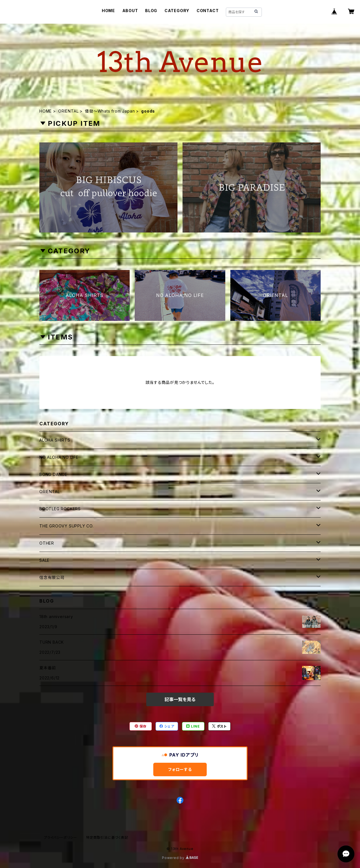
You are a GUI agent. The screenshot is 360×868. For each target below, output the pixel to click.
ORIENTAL (68, 111)
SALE (44, 560)
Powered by (180, 858)
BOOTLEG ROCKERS (60, 509)
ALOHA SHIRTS (55, 440)
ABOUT (130, 11)
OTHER (47, 543)
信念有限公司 (52, 577)
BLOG (151, 11)
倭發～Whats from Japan (110, 111)
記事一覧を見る (180, 699)
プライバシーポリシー (60, 837)
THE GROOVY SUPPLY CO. (67, 526)
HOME (108, 11)
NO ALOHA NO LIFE (59, 457)
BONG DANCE (53, 474)
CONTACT (208, 11)
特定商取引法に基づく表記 (107, 837)
